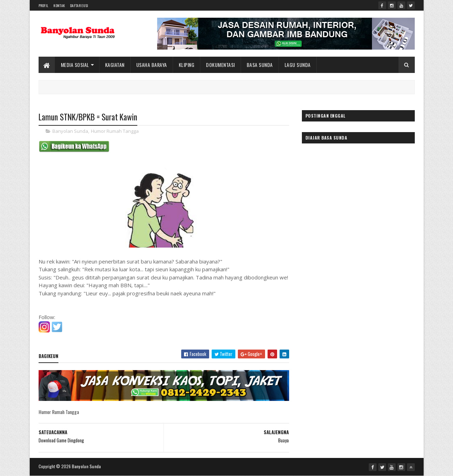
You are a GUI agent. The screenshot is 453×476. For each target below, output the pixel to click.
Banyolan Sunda (70, 131)
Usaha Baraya (152, 65)
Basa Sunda (260, 65)
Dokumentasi (220, 65)
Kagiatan (115, 65)
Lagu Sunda (298, 65)
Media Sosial (75, 65)
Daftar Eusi (79, 5)
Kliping (187, 65)
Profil (44, 5)
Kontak (59, 5)
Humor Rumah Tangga (115, 131)
